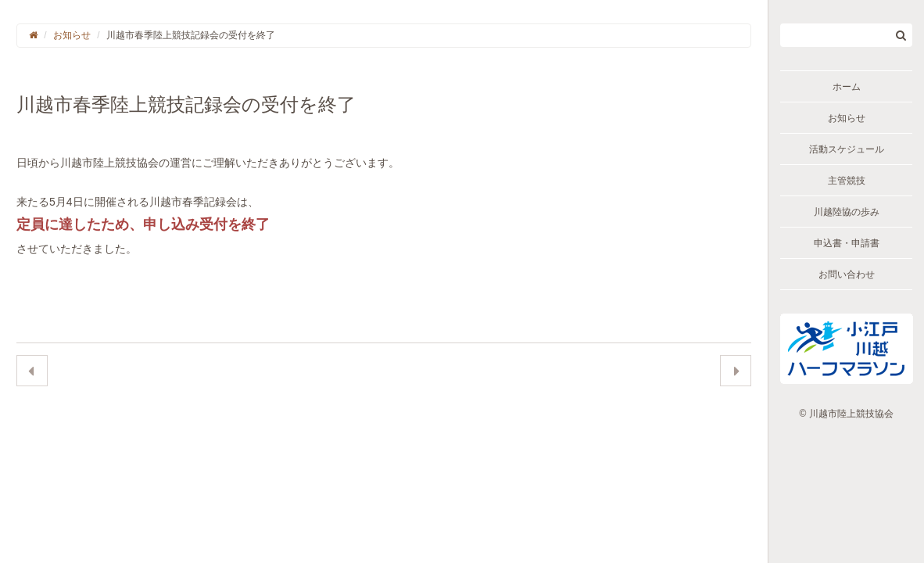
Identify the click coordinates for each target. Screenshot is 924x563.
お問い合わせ (847, 274)
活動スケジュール (847, 149)
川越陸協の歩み (847, 212)
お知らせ (847, 118)
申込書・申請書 (847, 243)
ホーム (847, 87)
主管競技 (847, 181)
